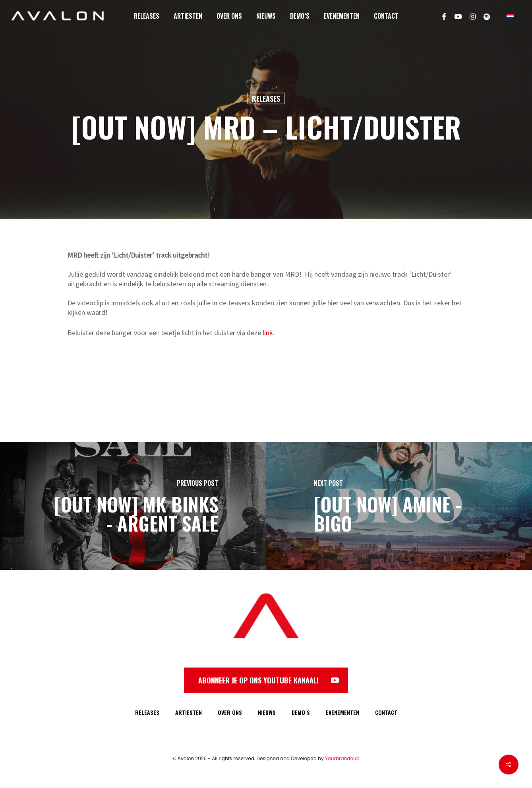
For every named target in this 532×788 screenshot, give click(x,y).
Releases (266, 99)
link (268, 333)
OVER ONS (230, 712)
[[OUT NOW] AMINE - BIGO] (399, 506)
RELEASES (147, 712)
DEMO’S (301, 712)
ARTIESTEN (189, 712)
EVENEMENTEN (342, 712)
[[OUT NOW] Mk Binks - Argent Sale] (133, 506)
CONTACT (386, 712)
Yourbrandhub (342, 758)
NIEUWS (267, 712)
